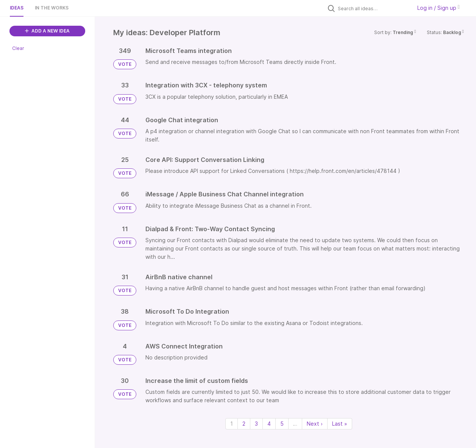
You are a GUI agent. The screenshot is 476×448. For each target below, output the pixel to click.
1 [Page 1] (232, 424)
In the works (52, 8)
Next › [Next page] (315, 424)
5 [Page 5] (282, 424)
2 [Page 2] (244, 424)
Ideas (17, 8)
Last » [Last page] (340, 424)
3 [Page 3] (256, 424)
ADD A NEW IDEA (47, 31)
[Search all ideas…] (373, 8)
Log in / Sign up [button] (439, 8)
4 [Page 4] (269, 424)
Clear (18, 48)
